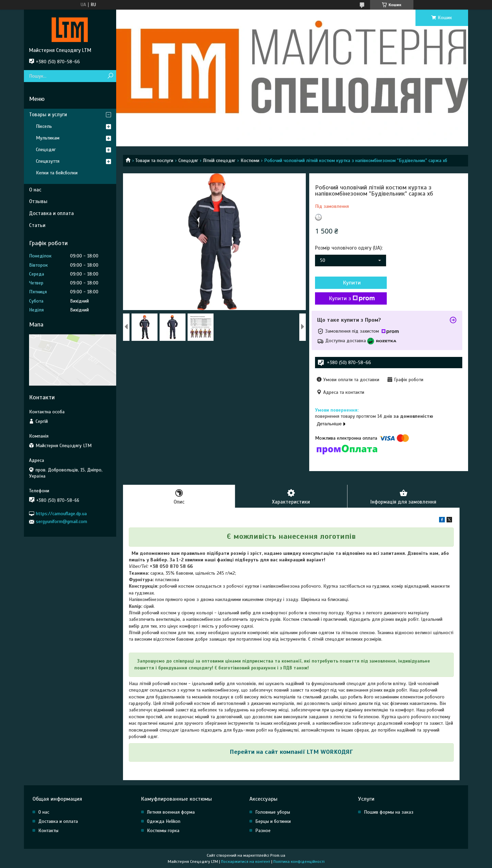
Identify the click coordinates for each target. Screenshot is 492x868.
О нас (35, 190)
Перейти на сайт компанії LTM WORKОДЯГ (291, 752)
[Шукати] (110, 76)
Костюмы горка (163, 831)
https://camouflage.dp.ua (61, 514)
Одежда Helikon (164, 821)
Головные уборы (273, 812)
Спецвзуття (48, 161)
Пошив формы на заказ (389, 812)
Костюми (250, 161)
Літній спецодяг (219, 161)
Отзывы (38, 201)
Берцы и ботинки (273, 821)
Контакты (48, 831)
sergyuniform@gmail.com (61, 522)
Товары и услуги (48, 115)
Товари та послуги (154, 161)
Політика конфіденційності (299, 862)
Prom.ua (278, 855)
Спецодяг (188, 161)
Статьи (37, 225)
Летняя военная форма (171, 812)
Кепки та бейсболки (57, 173)
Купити (352, 283)
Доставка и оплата (51, 213)
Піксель (44, 126)
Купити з (352, 298)
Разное (263, 831)
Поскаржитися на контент (246, 862)
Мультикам (48, 138)
